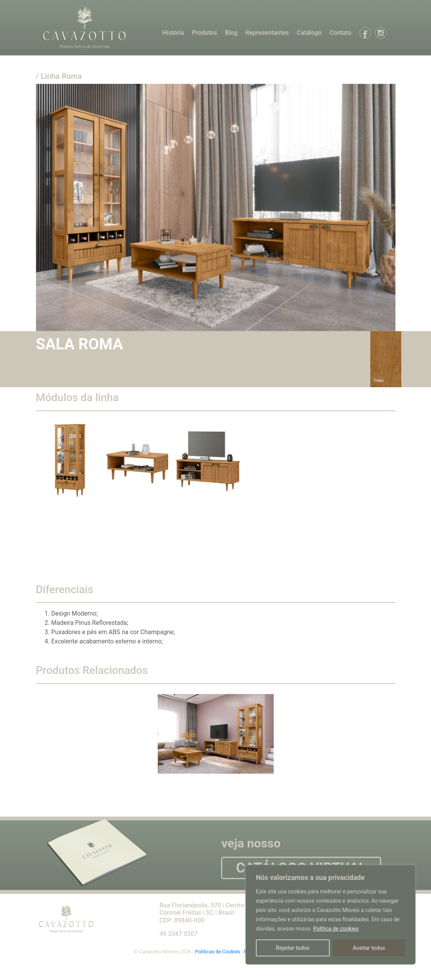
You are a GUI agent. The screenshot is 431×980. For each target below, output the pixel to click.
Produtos (204, 33)
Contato (341, 33)
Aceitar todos (369, 948)
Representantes (267, 33)
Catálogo (309, 33)
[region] (330, 915)
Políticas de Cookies (218, 952)
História (173, 33)
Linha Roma (61, 76)
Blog (231, 33)
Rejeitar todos (293, 948)
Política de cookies (336, 929)
